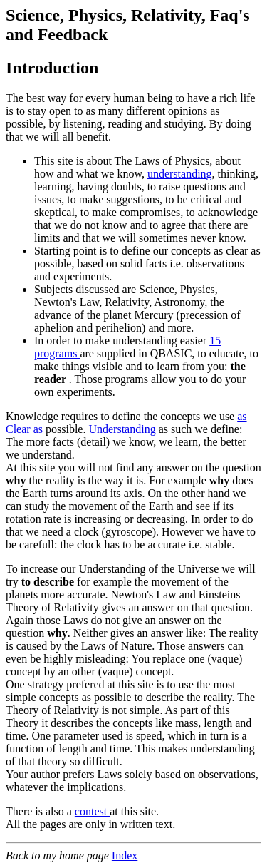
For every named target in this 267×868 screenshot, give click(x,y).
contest (92, 811)
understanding (180, 174)
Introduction (52, 68)
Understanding (122, 429)
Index (125, 856)
